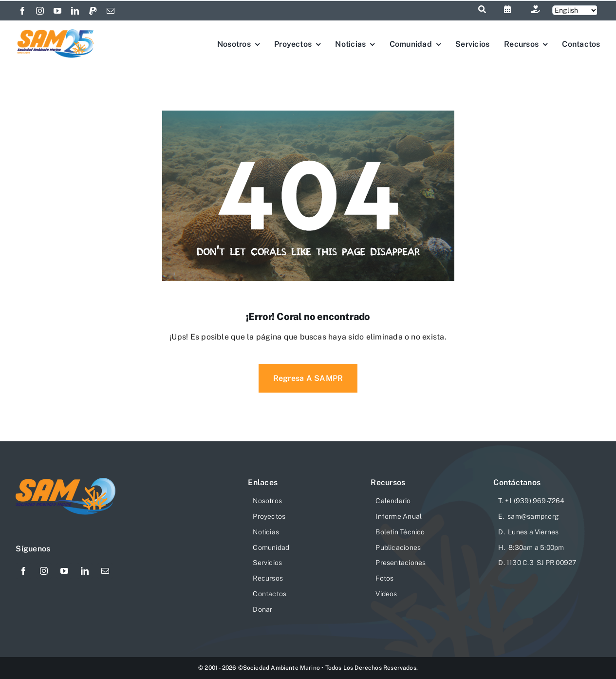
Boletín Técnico (400, 532)
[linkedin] (75, 11)
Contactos (270, 594)
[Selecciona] (575, 10)
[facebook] (22, 11)
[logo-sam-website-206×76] (66, 481)
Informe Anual (399, 516)
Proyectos (269, 516)
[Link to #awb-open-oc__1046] (482, 9)
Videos (386, 594)
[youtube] (57, 11)
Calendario (393, 501)
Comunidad (271, 547)
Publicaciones (398, 547)
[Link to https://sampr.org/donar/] (536, 9)
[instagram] (40, 11)
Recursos (268, 578)
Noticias (266, 532)
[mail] (111, 11)
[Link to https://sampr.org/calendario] (507, 9)
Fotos (384, 578)
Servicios (267, 563)
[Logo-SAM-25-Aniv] (56, 31)
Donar (262, 609)
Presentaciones (401, 563)
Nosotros (267, 501)
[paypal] (93, 11)
